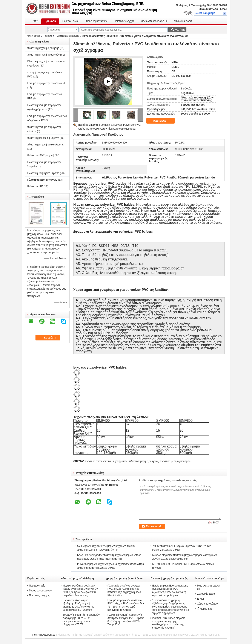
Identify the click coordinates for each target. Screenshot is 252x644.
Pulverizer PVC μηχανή (41, 156)
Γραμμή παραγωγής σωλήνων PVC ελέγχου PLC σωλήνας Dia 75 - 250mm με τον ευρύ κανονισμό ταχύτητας (126, 605)
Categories (54, 30)
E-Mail (201, 599)
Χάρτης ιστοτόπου (207, 604)
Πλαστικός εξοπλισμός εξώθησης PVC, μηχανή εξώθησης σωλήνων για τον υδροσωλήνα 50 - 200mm (78, 605)
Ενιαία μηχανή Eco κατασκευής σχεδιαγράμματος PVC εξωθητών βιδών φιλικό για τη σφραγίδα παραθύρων (170, 590)
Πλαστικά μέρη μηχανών (67, 36)
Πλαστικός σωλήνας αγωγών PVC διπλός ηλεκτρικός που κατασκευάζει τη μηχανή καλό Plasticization (124, 590)
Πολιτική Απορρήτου (44, 635)
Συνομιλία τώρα (208, 9)
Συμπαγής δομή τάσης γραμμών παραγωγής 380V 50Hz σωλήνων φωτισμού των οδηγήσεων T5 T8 (81, 620)
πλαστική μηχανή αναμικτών (43, 55)
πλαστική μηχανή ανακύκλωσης (45, 145)
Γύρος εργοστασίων (96, 21)
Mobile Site (205, 609)
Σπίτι (35, 21)
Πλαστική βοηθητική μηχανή (43, 173)
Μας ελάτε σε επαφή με (154, 21)
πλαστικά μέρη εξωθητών (143, 461)
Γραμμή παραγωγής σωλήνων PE (47, 83)
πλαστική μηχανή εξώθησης (43, 48)
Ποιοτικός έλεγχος (124, 21)
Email (224, 9)
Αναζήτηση (180, 30)
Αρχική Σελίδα (33, 36)
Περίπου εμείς (70, 21)
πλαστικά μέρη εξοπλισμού (175, 461)
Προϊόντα (50, 21)
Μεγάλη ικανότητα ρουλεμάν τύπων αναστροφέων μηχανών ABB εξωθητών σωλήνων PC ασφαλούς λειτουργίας (80, 590)
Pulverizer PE (35, 186)
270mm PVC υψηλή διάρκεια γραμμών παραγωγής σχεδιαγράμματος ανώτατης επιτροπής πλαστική (169, 623)
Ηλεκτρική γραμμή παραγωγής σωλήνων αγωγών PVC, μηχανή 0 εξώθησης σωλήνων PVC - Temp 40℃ (126, 620)
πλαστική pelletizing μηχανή (43, 138)
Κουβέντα (163, 121)
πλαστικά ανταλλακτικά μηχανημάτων (106, 461)
